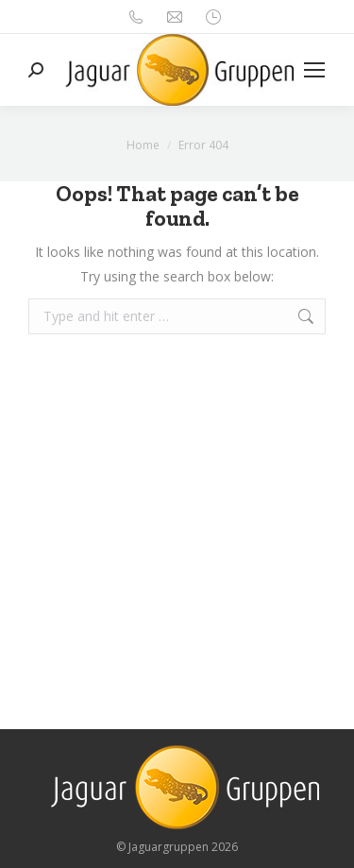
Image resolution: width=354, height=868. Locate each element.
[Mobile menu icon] (314, 70)
